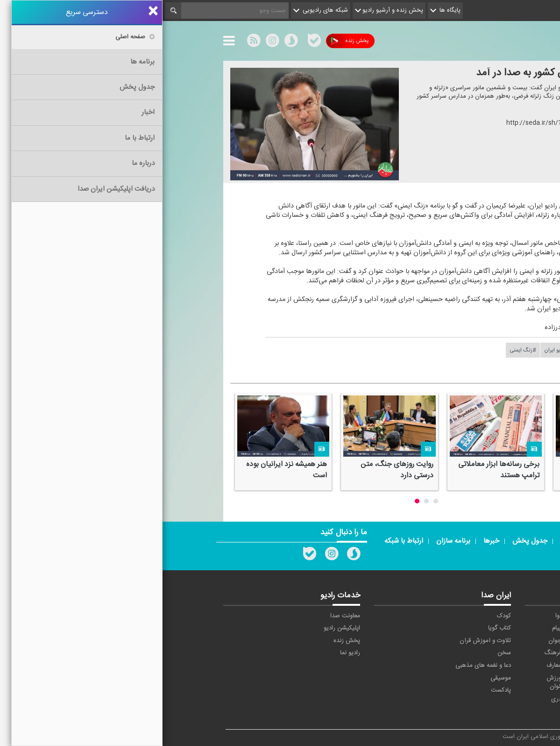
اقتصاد (483, 628)
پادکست (338, 690)
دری (394, 699)
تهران (438, 641)
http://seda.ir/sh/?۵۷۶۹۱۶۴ (382, 123)
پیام (394, 628)
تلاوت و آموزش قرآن (323, 641)
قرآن (485, 666)
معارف (391, 666)
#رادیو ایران (395, 350)
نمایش (482, 678)
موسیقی (338, 678)
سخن (342, 653)
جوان (392, 641)
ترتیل (484, 641)
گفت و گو (433, 666)
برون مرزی (431, 699)
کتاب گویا (337, 628)
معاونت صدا (183, 616)
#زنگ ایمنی (360, 350)
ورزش (437, 678)
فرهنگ (390, 653)
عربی (485, 699)
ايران (439, 628)
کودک (341, 616)
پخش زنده (187, 41)
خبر (486, 616)
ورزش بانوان (393, 683)
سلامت (482, 653)
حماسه (436, 616)
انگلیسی (480, 711)
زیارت (438, 711)
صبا (440, 653)
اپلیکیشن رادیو (179, 628)
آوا (396, 616)
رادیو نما (188, 653)
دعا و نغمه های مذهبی (321, 666)
